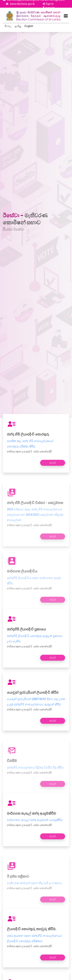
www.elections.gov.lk (22, 4)
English (29, 26)
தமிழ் (18, 26)
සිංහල (8, 26)
